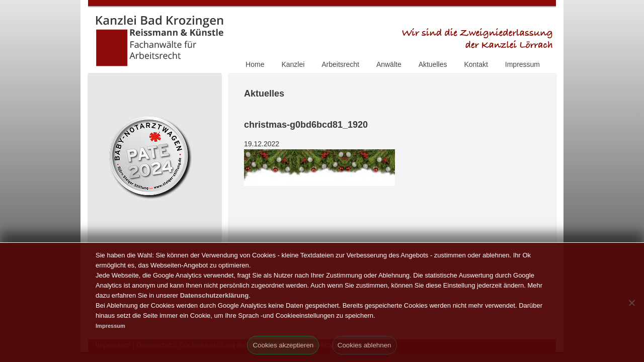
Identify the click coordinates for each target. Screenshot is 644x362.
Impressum (522, 64)
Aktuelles (433, 64)
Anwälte (389, 64)
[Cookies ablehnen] (631, 303)
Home (255, 64)
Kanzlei (293, 64)
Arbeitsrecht (340, 64)
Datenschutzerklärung (215, 295)
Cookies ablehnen (365, 345)
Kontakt (476, 64)
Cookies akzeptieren (283, 345)
